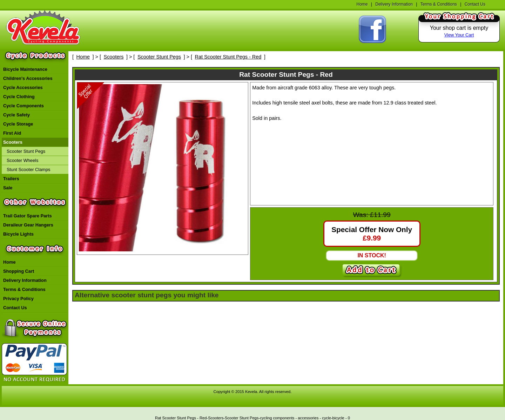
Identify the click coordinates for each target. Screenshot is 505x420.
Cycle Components (23, 106)
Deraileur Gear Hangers (28, 225)
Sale (8, 188)
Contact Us (475, 4)
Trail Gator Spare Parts (28, 216)
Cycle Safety (16, 115)
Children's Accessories (28, 78)
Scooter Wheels (22, 160)
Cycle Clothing (19, 97)
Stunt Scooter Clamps (28, 170)
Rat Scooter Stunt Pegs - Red (228, 57)
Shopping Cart (19, 271)
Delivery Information (394, 4)
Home (362, 4)
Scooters (13, 142)
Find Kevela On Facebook (372, 30)
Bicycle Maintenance (25, 69)
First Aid (12, 133)
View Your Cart (459, 35)
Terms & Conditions (439, 4)
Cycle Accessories (23, 87)
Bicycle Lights (18, 234)
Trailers (11, 179)
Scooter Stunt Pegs (26, 151)
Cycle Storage (18, 124)
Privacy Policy (18, 299)
